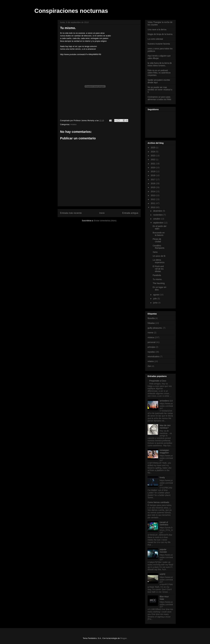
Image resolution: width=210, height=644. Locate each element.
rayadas (151, 352)
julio (155, 299)
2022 (153, 160)
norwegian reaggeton (164, 451)
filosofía (151, 318)
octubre (157, 219)
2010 (153, 207)
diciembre (158, 211)
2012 (153, 199)
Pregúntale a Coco (158, 381)
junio (156, 303)
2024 (153, 152)
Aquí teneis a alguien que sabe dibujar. (159, 57)
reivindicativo (153, 357)
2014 (153, 191)
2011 (153, 203)
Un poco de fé (159, 256)
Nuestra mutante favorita (159, 44)
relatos (151, 361)
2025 (153, 148)
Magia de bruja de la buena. (160, 34)
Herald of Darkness (164, 524)
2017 (153, 179)
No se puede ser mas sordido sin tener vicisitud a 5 (160, 90)
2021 (153, 164)
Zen (149, 366)
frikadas (151, 323)
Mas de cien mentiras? (165, 427)
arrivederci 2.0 (166, 401)
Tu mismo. (157, 279)
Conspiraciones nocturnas (71, 11)
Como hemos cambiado (158, 502)
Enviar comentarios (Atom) (105, 221)
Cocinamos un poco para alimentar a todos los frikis (159, 98)
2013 (153, 195)
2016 (153, 183)
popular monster (163, 551)
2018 (153, 175)
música (73, 124)
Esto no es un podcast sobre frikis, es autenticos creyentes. (159, 73)
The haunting (159, 283)
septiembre (158, 223)
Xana (155, 252)
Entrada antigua (130, 213)
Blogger (124, 638)
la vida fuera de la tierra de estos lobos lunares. (160, 64)
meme (150, 333)
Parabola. (157, 275)
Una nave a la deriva (157, 29)
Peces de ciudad (157, 240)
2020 (153, 168)
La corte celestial (155, 39)
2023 (153, 156)
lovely (162, 477)
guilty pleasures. (155, 328)
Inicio (102, 213)
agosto (156, 295)
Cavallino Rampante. (159, 247)
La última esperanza (159, 261)
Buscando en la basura (159, 234)
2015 (153, 187)
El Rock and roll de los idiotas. (158, 269)
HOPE (163, 574)
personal (152, 342)
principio (151, 347)
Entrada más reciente (71, 213)
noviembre (158, 215)
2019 (153, 171)
